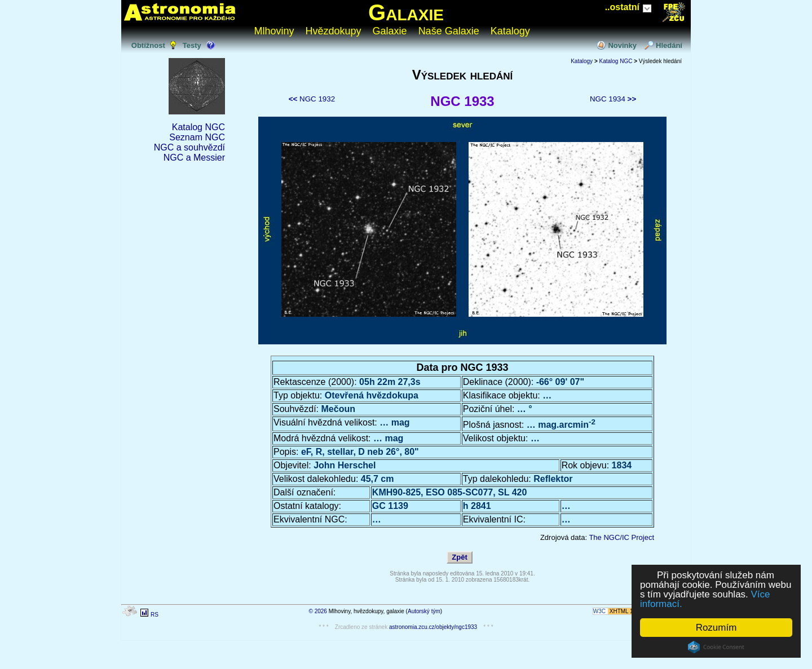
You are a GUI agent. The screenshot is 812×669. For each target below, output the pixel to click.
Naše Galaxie (449, 31)
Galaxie (406, 12)
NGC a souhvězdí (189, 147)
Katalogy (510, 31)
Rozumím (716, 628)
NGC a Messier (194, 158)
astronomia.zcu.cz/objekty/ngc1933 (433, 627)
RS (155, 615)
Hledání (669, 45)
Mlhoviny (274, 31)
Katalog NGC (198, 127)
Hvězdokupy (334, 31)
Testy (192, 45)
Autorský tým (424, 611)
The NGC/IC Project (621, 537)
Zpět (459, 557)
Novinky (622, 45)
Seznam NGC (197, 137)
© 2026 (318, 611)
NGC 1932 (312, 99)
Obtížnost (148, 45)
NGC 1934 (613, 99)
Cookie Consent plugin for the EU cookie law (716, 647)
